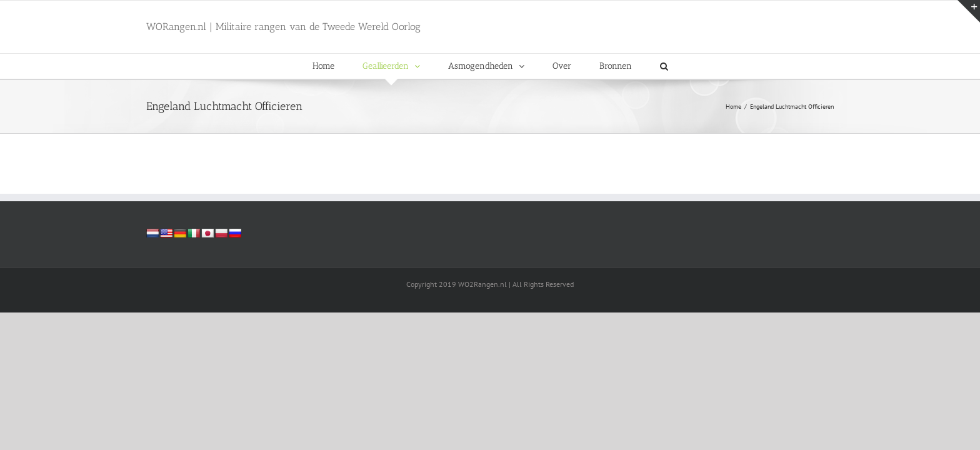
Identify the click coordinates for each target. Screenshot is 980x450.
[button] (664, 66)
